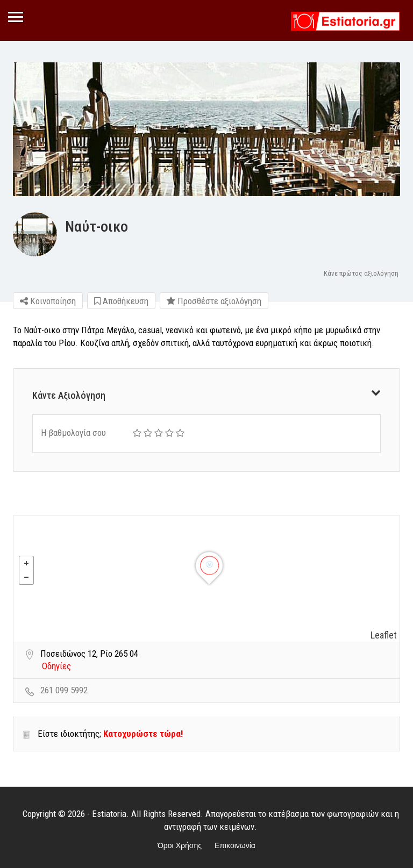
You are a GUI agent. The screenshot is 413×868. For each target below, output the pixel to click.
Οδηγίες (56, 666)
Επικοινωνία (235, 845)
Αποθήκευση (121, 301)
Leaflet (384, 635)
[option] (206, 129)
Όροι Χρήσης (180, 845)
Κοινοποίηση (48, 301)
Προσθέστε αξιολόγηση (214, 301)
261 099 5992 (64, 690)
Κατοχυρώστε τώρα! (143, 734)
